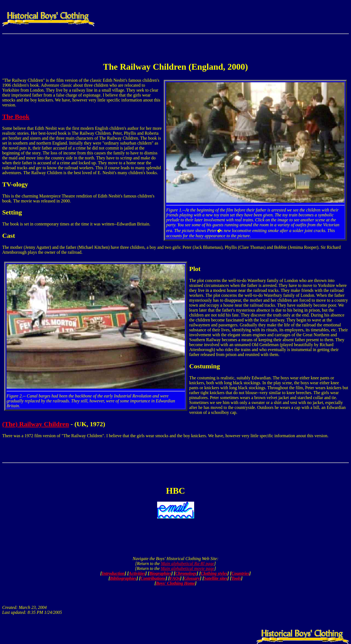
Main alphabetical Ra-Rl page (188, 563)
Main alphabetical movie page (187, 568)
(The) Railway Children (36, 424)
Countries (240, 573)
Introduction (113, 573)
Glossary (192, 578)
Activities (137, 573)
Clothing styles (214, 573)
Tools (236, 578)
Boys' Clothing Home (175, 583)
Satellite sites (216, 578)
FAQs (175, 578)
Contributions (153, 578)
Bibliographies (123, 578)
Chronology (186, 573)
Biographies (160, 573)
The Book (16, 117)
